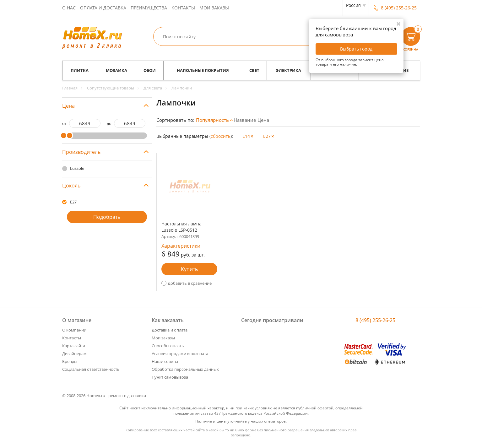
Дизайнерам (74, 354)
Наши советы (165, 361)
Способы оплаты (168, 346)
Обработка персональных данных (185, 369)
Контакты (183, 8)
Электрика (289, 70)
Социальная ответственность (91, 369)
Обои (150, 70)
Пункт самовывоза (170, 377)
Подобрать (107, 217)
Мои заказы (214, 8)
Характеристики (181, 246)
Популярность (212, 120)
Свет (254, 70)
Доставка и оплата (170, 330)
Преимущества (149, 8)
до (109, 124)
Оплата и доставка (103, 8)
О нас (69, 8)
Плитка (80, 70)
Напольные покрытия (203, 70)
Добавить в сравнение (190, 283)
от (64, 124)
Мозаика (116, 70)
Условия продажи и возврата (180, 354)
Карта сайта (74, 346)
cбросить (221, 136)
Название (245, 120)
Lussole (77, 168)
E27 (73, 202)
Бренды (70, 361)
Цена (263, 120)
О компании (74, 330)
